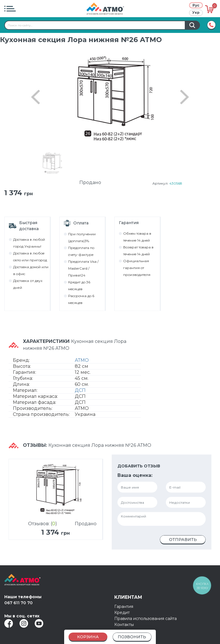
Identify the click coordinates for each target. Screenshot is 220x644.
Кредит (122, 613)
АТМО (82, 360)
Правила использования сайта (146, 619)
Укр (196, 12)
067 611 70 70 (18, 603)
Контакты (124, 625)
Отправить (183, 540)
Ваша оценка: (135, 475)
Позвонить (132, 637)
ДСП (80, 390)
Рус (196, 5)
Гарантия (124, 607)
